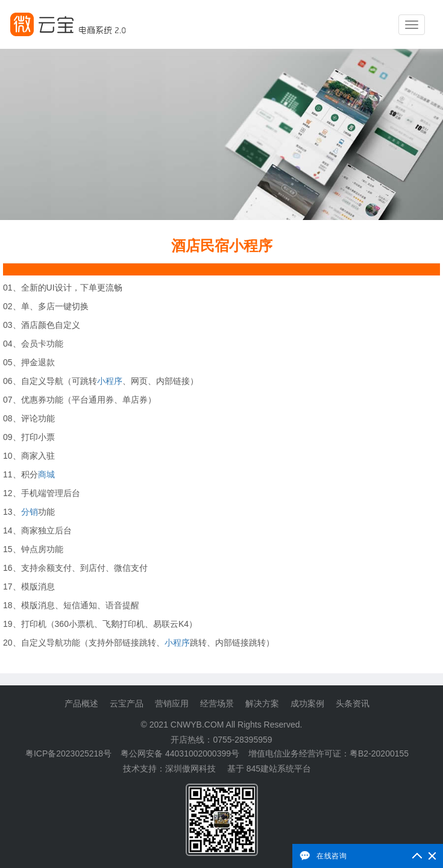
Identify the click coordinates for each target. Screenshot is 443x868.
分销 (30, 512)
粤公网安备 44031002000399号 (180, 753)
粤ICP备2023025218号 (68, 753)
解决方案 (262, 703)
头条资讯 (353, 703)
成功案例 (307, 703)
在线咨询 (331, 856)
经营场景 (217, 703)
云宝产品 (127, 703)
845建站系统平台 (279, 769)
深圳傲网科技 (190, 769)
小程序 (110, 381)
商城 (46, 474)
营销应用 (172, 703)
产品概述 (81, 703)
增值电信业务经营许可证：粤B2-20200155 (328, 753)
